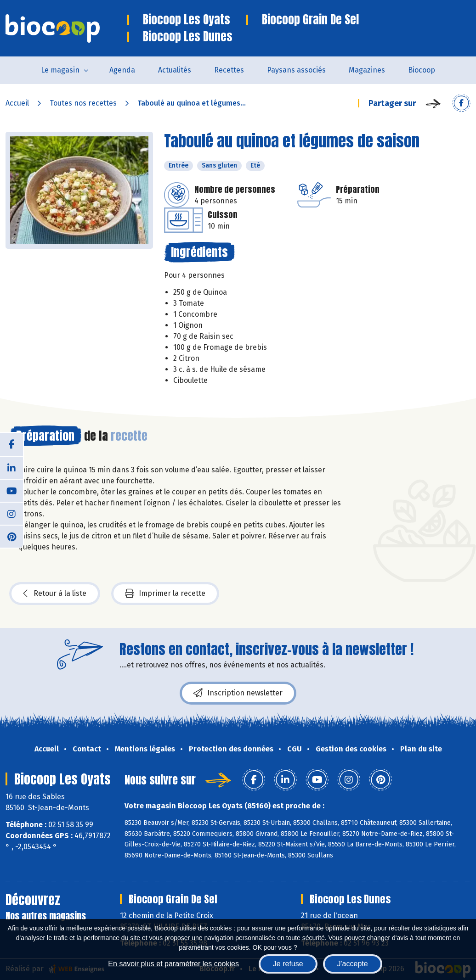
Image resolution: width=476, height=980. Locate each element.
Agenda (122, 70)
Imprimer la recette (165, 594)
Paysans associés (296, 70)
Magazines (367, 70)
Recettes (229, 70)
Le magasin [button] (60, 70)
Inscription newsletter (238, 693)
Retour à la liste (55, 594)
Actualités (175, 70)
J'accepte (353, 964)
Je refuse (288, 964)
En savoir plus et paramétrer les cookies (173, 964)
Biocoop (422, 70)
